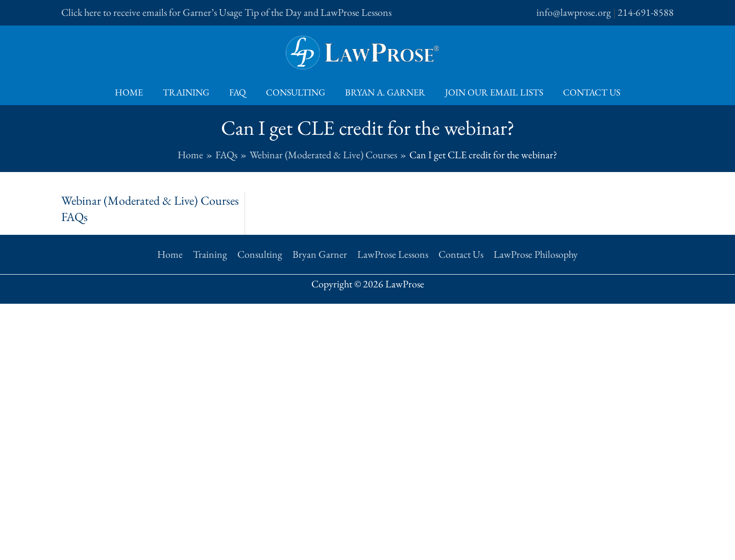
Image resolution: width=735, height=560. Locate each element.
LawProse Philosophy (536, 254)
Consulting (296, 92)
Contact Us (587, 92)
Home (133, 92)
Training (189, 92)
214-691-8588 (646, 12)
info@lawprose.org (574, 12)
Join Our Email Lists (491, 92)
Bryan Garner (320, 254)
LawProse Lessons (393, 254)
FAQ (239, 92)
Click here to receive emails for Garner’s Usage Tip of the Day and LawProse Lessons (226, 12)
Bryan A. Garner (384, 92)
